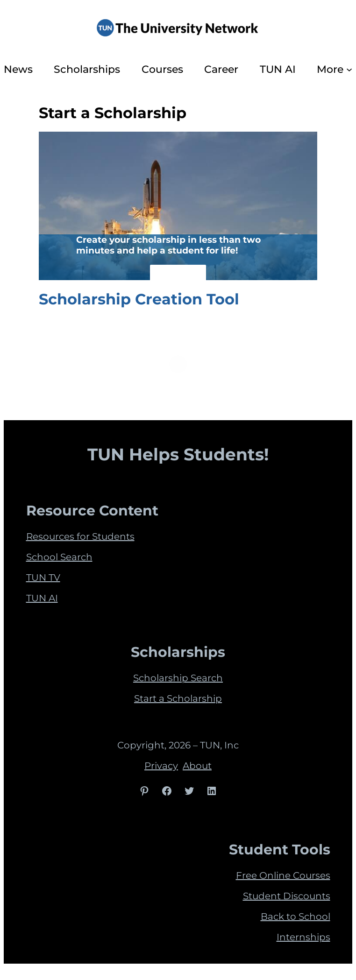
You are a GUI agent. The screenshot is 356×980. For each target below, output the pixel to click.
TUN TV (43, 578)
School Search (59, 557)
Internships (303, 937)
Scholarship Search (178, 678)
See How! (178, 275)
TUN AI (42, 598)
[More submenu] (349, 69)
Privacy (161, 766)
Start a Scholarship (178, 698)
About (197, 766)
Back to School (295, 917)
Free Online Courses (283, 875)
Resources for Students (80, 536)
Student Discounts (287, 896)
